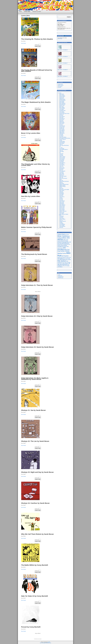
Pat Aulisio (61, 199)
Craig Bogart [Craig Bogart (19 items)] (64, 242)
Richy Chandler (62, 209)
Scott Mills (61, 217)
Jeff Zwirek (61, 156)
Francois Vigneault (63, 139)
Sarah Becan (62, 216)
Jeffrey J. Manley (62, 157)
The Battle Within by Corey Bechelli (35, 565)
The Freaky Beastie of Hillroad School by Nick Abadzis (37, 71)
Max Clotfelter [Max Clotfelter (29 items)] (66, 251)
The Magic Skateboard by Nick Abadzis (36, 102)
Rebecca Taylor (62, 207)
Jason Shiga (62, 152)
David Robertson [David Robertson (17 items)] (67, 244)
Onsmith (61, 198)
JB (60, 153)
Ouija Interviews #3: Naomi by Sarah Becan (38, 347)
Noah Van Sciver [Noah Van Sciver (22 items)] (61, 257)
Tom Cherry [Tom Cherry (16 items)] (63, 266)
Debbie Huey (62, 122)
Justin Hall (61, 166)
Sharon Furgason (62, 219)
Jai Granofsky (62, 148)
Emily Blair (61, 134)
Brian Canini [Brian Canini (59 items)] (62, 236)
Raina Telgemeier (62, 205)
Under (60, 84)
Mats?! (61, 179)
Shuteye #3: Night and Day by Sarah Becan (37, 472)
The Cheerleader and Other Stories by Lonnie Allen (36, 165)
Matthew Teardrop (63, 187)
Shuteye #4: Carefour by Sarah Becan (35, 503)
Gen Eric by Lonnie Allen (31, 196)
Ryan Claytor (62, 213)
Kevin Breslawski (62, 171)
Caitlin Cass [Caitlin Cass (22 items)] (66, 240)
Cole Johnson (62, 112)
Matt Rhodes (62, 183)
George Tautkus (62, 141)
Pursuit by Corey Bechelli (31, 627)
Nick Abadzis (62, 194)
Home (20, 12)
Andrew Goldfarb (62, 96)
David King (61, 121)
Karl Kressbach (62, 168)
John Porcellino (62, 165)
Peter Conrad (62, 202)
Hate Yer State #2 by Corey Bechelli (35, 596)
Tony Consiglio (62, 225)
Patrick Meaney (62, 201)
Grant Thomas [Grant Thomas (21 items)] (61, 245)
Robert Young (62, 212)
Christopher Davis (63, 110)
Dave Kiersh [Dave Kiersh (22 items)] (64, 243)
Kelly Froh (61, 170)
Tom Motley (61, 223)
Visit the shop (60, 39)
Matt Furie (61, 180)
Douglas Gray (62, 128)
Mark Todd (61, 177)
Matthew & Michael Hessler (64, 184)
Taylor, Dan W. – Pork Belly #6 (63, 70)
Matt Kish (61, 182)
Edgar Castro (62, 132)
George (61, 140)
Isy (60, 146)
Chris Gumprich (62, 108)
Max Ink (61, 188)
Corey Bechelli (62, 113)
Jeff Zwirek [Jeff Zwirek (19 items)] (64, 246)
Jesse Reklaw (62, 160)
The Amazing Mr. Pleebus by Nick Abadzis (37, 39)
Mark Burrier (62, 175)
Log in (59, 275)
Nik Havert (61, 196)
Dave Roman (62, 120)
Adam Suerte (62, 94)
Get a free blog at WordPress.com (45, 643)
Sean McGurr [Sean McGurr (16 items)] (60, 264)
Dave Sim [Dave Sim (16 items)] (62, 244)
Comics (60, 93)
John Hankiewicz (62, 163)
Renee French (62, 208)
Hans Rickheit (62, 143)
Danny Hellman (62, 117)
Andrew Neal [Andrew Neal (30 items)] (61, 234)
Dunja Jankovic (62, 130)
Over (60, 86)
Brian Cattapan (62, 107)
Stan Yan (61, 220)
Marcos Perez (62, 174)
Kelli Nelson (62, 169)
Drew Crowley (62, 129)
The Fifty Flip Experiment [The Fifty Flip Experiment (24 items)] (64, 264)
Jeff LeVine (61, 154)
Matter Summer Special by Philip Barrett (36, 227)
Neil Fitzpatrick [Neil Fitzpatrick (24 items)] (65, 256)
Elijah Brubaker (62, 133)
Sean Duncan (62, 218)
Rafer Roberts (62, 204)
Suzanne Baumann (63, 221)
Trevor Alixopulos (62, 226)
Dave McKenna (62, 119)
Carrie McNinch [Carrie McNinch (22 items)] (61, 241)
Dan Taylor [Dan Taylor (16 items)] (59, 243)
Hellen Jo (61, 144)
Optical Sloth (45, 5)
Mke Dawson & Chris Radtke (64, 190)
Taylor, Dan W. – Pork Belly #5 (63, 76)
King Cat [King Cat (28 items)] (60, 251)
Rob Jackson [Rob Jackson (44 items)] (62, 261)
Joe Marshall (62, 161)
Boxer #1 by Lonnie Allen (31, 133)
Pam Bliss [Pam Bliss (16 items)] (67, 257)
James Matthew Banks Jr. (64, 150)
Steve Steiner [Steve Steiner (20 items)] (65, 264)
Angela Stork (62, 98)
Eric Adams (61, 135)
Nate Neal (61, 192)
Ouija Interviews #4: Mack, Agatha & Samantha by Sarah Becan (35, 379)
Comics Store (27, 12)
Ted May (61, 222)
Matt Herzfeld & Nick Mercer (64, 181)
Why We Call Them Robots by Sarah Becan (37, 534)
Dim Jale (61, 125)
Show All (60, 87)
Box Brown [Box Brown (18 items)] (67, 234)
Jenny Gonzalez (62, 158)
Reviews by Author (37, 12)
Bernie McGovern (62, 104)
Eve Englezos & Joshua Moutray (65, 138)
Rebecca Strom (62, 206)
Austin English (62, 101)
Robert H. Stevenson (63, 211)
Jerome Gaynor (62, 159)
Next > (27, 17)
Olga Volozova (62, 197)
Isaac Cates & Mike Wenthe (64, 145)
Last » (30, 17)
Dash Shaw (61, 118)
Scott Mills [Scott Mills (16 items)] (69, 262)
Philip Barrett (62, 203)
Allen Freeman (62, 95)
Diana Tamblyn (62, 123)
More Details (24, 43)
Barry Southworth (62, 103)
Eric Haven (61, 136)
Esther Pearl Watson (63, 137)
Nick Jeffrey (62, 195)
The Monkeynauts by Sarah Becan (34, 254)
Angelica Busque (62, 99)
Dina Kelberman (62, 126)
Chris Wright (62, 109)
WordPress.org (61, 278)
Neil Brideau (62, 193)
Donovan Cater (62, 127)
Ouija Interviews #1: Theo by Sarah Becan (37, 285)
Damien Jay (62, 115)
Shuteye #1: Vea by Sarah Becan (33, 410)
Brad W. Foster (62, 105)
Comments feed (61, 277)
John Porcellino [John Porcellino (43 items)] (62, 249)
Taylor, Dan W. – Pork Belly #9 (63, 50)
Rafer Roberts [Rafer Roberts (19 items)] (63, 260)
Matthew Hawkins (62, 185)
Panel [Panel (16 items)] (70, 257)
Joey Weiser (62, 162)
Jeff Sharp (61, 155)
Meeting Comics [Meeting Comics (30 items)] (62, 253)
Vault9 (49, 642)
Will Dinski (61, 227)
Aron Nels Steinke (62, 100)
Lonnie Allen (62, 172)
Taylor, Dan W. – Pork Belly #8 (63, 57)
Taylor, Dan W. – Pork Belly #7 (63, 63)
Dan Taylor (61, 116)
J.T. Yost (61, 147)
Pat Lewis (61, 200)
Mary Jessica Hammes (63, 178)
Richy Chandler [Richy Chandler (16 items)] (68, 260)
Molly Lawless (62, 191)
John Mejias (62, 164)
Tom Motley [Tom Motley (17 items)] (67, 266)
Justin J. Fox (62, 167)
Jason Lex (61, 151)
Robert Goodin (62, 210)
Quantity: (36, 45)
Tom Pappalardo (62, 224)
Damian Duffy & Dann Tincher (64, 114)
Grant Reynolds (62, 142)
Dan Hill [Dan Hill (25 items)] (69, 242)
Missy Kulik (61, 189)
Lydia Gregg (62, 173)
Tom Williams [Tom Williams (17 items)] (60, 267)
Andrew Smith (62, 97)
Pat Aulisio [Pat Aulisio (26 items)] (60, 258)
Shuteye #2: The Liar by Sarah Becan (35, 441)
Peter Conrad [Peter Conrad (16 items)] (65, 259)
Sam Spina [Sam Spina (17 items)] (65, 262)
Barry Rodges (62, 102)
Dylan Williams (62, 131)
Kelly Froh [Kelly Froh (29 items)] (67, 250)
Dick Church (62, 124)
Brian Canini (62, 106)
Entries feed (60, 276)
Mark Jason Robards (63, 176)
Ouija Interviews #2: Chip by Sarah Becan (37, 316)
